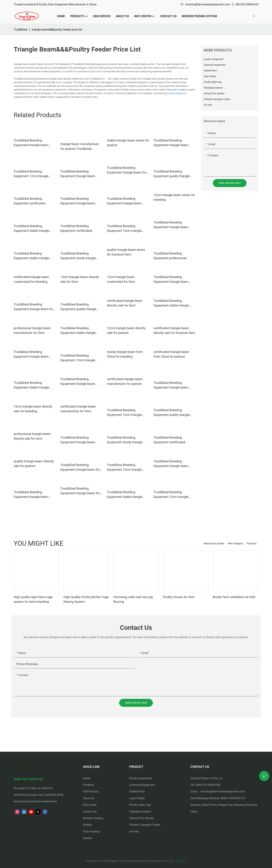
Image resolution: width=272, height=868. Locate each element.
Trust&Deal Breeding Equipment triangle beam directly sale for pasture (78, 382)
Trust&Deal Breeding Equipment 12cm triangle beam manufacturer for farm (80, 358)
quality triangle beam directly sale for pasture (34, 464)
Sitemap (181, 861)
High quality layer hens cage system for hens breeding (33, 599)
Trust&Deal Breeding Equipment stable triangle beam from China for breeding (34, 256)
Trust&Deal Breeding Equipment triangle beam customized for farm (171, 464)
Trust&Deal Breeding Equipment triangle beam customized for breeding (31, 143)
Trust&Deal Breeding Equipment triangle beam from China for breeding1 (35, 307)
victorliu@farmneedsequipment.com (205, 4)
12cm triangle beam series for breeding (174, 197)
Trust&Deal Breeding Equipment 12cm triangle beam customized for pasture (34, 174)
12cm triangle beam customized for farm (121, 279)
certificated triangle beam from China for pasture (171, 354)
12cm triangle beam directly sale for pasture (126, 330)
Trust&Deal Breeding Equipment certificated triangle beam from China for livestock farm (173, 440)
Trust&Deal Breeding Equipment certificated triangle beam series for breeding (77, 229)
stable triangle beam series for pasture (128, 143)
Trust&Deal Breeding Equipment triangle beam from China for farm (81, 491)
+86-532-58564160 (245, 4)
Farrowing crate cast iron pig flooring (133, 599)
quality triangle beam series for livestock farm (126, 252)
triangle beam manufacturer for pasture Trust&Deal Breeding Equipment (80, 147)
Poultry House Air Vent (179, 597)
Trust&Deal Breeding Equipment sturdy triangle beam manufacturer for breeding (78, 256)
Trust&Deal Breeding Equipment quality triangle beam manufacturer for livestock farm (172, 413)
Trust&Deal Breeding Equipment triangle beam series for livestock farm (171, 280)
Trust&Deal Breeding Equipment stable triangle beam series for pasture (78, 331)
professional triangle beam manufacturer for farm (32, 330)
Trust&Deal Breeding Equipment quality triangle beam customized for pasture (81, 307)
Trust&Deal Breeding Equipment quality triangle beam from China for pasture (173, 174)
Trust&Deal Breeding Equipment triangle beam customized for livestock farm (81, 174)
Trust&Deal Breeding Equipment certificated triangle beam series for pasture (30, 201)
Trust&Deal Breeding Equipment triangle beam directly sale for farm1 (31, 354)
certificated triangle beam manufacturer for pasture (125, 381)
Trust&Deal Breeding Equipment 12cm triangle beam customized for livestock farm (124, 413)
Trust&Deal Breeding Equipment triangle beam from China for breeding (128, 170)
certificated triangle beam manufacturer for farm (78, 409)
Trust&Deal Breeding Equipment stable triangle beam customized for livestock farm (31, 385)
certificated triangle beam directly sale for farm (125, 303)
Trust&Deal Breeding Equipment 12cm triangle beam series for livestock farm (175, 495)
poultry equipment (177, 93)
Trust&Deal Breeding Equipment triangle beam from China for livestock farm (81, 467)
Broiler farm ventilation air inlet (234, 597)
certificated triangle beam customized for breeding (31, 279)
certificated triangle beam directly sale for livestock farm (174, 330)
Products (252, 543)
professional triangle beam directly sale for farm (32, 436)
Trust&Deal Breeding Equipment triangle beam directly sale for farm (171, 143)
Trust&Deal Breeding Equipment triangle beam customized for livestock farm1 (124, 201)
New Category (235, 543)
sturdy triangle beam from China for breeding (125, 354)
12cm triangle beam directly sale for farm (80, 279)
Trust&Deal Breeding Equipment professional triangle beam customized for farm (174, 256)
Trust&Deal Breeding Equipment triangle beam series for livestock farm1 (171, 385)
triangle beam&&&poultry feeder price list (57, 30)
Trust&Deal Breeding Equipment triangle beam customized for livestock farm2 (78, 440)
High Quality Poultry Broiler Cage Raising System (86, 599)
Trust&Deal (20, 30)
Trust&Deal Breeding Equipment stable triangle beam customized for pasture (127, 495)
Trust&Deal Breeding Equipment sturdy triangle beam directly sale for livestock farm (125, 440)
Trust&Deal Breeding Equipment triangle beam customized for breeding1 (31, 495)
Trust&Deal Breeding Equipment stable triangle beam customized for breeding (31, 229)
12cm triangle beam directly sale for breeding (33, 409)
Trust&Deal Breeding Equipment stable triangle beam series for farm (171, 303)
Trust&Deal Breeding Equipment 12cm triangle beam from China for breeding (128, 467)
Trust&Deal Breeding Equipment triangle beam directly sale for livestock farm (81, 201)
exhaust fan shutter (214, 543)
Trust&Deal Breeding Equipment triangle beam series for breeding (171, 225)
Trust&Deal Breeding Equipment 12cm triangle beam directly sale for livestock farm (124, 229)
